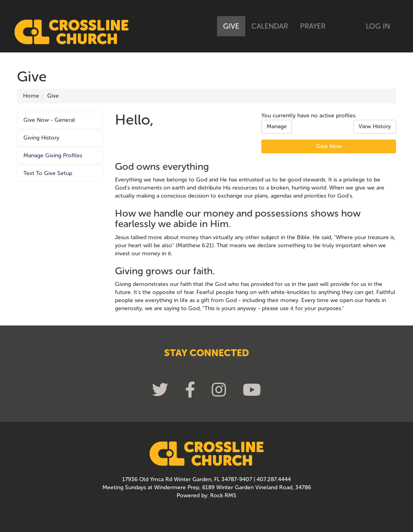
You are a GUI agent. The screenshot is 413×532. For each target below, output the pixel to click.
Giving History (41, 138)
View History (375, 126)
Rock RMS (223, 495)
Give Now (329, 146)
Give (231, 26)
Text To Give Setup (48, 173)
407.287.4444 (274, 479)
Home (31, 96)
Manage (277, 126)
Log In (378, 26)
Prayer (313, 26)
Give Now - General (49, 120)
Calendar (270, 26)
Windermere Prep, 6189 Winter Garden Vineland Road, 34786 (233, 487)
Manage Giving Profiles (53, 155)
